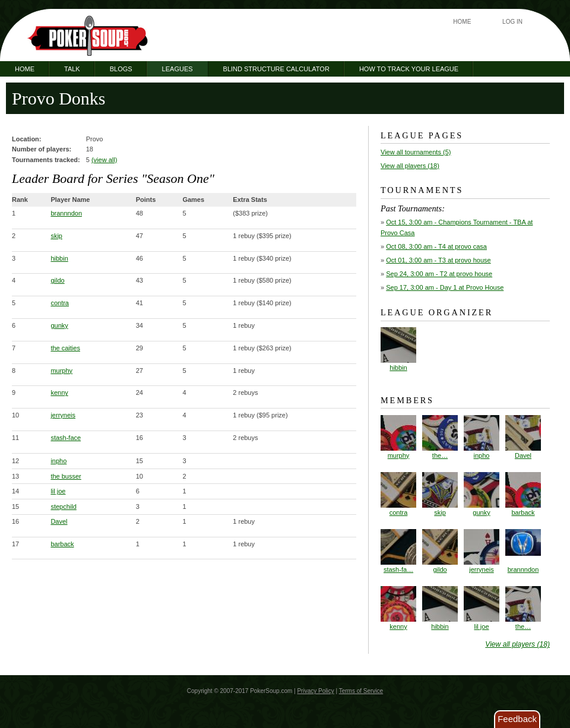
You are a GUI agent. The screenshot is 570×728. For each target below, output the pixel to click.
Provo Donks (59, 98)
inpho (58, 461)
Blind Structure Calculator (276, 69)
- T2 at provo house (439, 274)
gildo (57, 280)
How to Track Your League (409, 69)
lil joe (58, 491)
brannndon (66, 213)
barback (62, 544)
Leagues (178, 69)
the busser (66, 476)
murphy (61, 371)
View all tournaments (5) (416, 152)
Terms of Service (361, 691)
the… (440, 437)
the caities (65, 348)
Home (462, 22)
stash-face (66, 438)
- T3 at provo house (438, 260)
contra (60, 303)
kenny (59, 393)
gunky (59, 325)
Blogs (121, 69)
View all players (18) (410, 166)
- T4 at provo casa (436, 246)
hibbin (59, 258)
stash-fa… (398, 551)
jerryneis (63, 415)
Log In (512, 22)
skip (56, 236)
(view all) (104, 160)
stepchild (63, 507)
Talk (72, 69)
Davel (59, 521)
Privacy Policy (315, 691)
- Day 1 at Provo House (445, 287)
